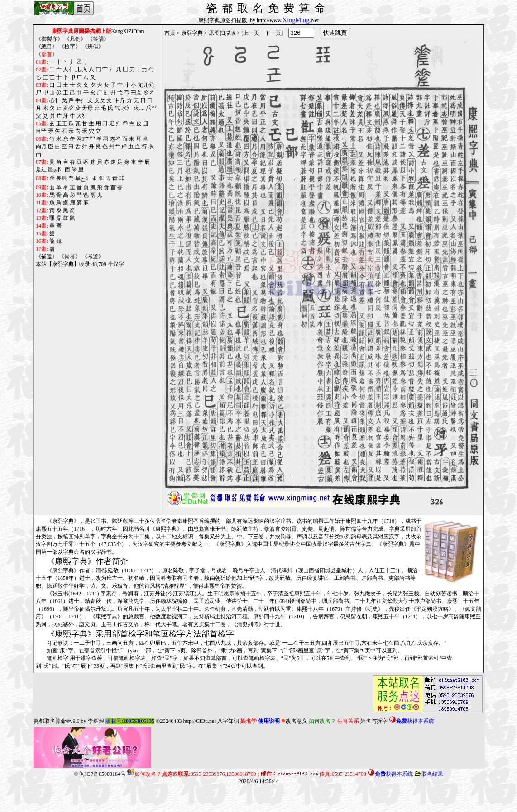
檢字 (70, 47)
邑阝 (56, 170)
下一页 (273, 33)
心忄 (55, 100)
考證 (93, 256)
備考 (70, 256)
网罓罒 (86, 139)
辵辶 (41, 170)
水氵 (127, 108)
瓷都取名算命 (50, 721)
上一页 (251, 33)
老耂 (115, 139)
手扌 (81, 100)
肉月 (41, 147)
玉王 (62, 123)
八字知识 (228, 721)
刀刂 (135, 70)
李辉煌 (96, 721)
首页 (170, 33)
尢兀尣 (146, 85)
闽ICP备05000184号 (103, 774)
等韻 (98, 39)
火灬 (139, 108)
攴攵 (100, 100)
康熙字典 (192, 33)
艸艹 (115, 147)
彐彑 (136, 93)
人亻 (68, 70)
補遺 (47, 256)
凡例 (75, 39)
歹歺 (68, 108)
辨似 (93, 47)
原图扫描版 (222, 33)
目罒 (41, 131)
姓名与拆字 (374, 721)
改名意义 (294, 721)
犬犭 (82, 116)
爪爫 (151, 108)
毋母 (87, 108)
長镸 (62, 178)
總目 (47, 47)
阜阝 (83, 179)
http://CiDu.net (199, 721)
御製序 (49, 39)
